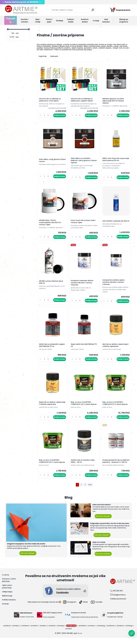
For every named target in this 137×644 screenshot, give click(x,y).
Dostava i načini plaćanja (9, 586)
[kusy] (45, 116)
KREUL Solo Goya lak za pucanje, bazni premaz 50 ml (115, 160)
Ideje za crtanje (99, 548)
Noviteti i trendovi (25, 21)
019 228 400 (118, 597)
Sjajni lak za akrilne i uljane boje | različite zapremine (52, 407)
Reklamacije (7, 602)
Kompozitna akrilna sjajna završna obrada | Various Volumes (114, 285)
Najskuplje (54, 56)
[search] (93, 11)
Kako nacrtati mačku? (102, 511)
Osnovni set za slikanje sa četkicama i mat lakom (50, 100)
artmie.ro (92, 632)
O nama (6, 581)
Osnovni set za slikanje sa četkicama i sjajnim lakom (82, 100)
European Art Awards (79, 619)
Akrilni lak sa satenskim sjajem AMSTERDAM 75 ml (52, 348)
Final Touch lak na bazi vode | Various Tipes (83, 223)
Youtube (97, 608)
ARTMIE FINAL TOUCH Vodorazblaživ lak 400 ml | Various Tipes (50, 224)
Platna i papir (49, 21)
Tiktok (83, 608)
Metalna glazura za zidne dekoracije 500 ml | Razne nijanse (113, 101)
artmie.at (120, 632)
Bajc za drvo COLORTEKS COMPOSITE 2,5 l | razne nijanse (84, 407)
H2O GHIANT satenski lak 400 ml (115, 223)
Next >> (90, 491)
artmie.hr (34, 632)
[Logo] (21, 10)
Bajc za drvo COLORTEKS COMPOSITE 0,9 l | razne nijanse (52, 466)
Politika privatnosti (118, 605)
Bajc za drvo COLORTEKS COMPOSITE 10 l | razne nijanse (115, 407)
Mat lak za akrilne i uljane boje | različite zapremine (116, 348)
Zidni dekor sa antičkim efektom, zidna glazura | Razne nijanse (84, 162)
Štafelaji (60, 21)
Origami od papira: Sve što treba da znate (26, 550)
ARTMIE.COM (71, 632)
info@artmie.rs (119, 601)
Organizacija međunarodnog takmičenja (85, 623)
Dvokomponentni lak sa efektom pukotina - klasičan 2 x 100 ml (116, 467)
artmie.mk (111, 632)
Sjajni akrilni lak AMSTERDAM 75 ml (84, 348)
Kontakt (5, 610)
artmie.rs (43, 632)
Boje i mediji (38, 21)
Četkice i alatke (71, 21)
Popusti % (10, 20)
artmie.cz (16, 632)
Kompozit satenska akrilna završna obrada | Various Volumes (82, 285)
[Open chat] (132, 633)
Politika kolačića (9, 606)
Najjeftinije (43, 56)
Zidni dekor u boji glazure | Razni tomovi (50, 161)
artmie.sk (7, 632)
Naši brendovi (106, 21)
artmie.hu (25, 632)
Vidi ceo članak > (28, 559)
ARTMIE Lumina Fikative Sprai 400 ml (51, 285)
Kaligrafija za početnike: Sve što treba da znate (110, 530)
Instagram (70, 608)
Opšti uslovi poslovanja (7, 593)
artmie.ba (82, 632)
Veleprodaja (7, 598)
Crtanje (96, 21)
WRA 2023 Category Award (52, 619)
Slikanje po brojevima (124, 21)
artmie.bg (101, 632)
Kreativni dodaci (85, 21)
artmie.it (68, 635)
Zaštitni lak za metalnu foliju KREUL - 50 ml (83, 466)
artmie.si (52, 632)
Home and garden (49, 623)
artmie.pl (61, 632)
